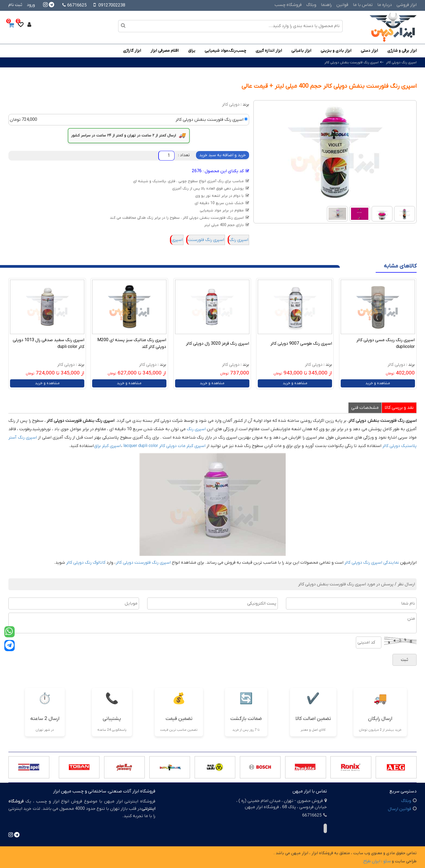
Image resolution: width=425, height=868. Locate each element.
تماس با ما (363, 5)
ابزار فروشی (407, 5)
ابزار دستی (369, 51)
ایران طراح (372, 861)
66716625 (75, 5)
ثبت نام (15, 5)
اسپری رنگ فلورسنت (206, 240)
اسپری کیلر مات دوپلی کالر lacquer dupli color (164, 446)
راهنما (326, 5)
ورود (31, 5)
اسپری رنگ (239, 240)
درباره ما (385, 5)
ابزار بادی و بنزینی (336, 51)
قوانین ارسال (400, 809)
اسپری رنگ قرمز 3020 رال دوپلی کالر (218, 344)
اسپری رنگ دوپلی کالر (401, 62)
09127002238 (112, 5)
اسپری (177, 240)
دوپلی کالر (231, 105)
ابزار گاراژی (132, 51)
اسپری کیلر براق (107, 446)
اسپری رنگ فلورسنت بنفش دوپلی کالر (352, 62)
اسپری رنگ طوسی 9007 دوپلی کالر (301, 344)
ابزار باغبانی (301, 51)
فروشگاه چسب (288, 5)
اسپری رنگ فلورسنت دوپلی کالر (143, 563)
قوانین (342, 5)
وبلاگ (311, 5)
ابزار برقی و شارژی (402, 51)
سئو (387, 861)
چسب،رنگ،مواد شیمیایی (225, 51)
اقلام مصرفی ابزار (165, 51)
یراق (192, 51)
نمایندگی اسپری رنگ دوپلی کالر (372, 563)
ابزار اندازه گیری (269, 51)
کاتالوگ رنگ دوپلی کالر (86, 563)
